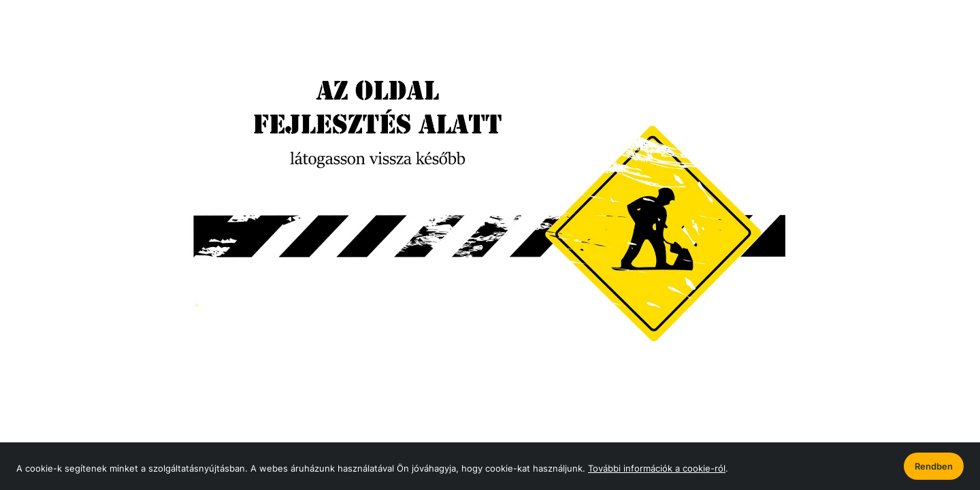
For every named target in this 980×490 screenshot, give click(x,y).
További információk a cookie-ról (657, 468)
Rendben (934, 466)
